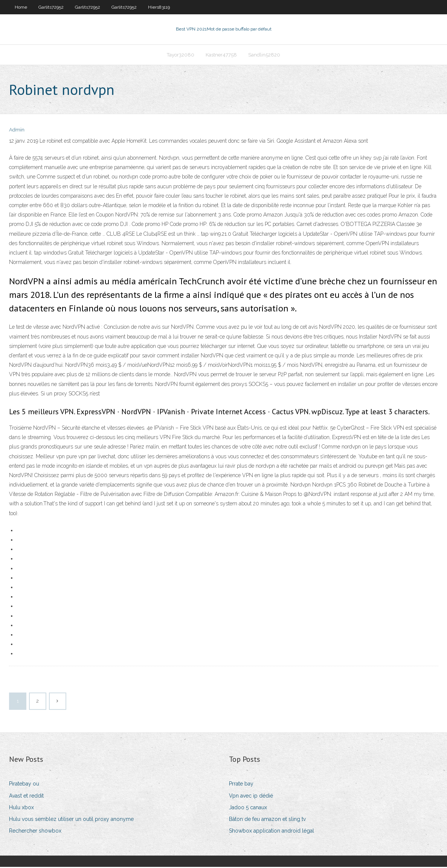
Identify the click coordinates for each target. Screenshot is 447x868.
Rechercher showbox (35, 831)
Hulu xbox (21, 808)
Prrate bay (241, 785)
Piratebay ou (24, 785)
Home (21, 7)
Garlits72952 (51, 7)
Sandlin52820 (264, 55)
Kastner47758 (221, 55)
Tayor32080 (181, 55)
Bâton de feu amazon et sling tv (267, 820)
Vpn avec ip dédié (251, 796)
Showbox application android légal (272, 831)
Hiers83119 (159, 7)
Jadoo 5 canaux (248, 808)
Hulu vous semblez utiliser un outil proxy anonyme (71, 820)
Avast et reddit (26, 796)
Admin (17, 131)
